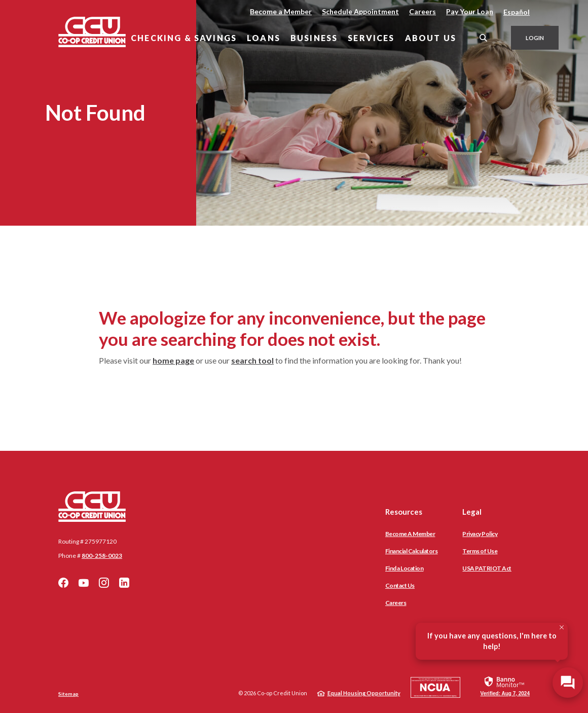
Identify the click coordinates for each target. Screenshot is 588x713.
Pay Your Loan (470, 11)
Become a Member (281, 11)
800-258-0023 (102, 556)
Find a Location (405, 568)
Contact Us (400, 585)
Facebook (63, 583)
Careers (422, 11)
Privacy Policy (480, 534)
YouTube (84, 583)
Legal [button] (472, 512)
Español (517, 12)
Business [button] (314, 38)
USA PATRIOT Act (487, 568)
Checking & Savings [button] (184, 38)
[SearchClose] (484, 38)
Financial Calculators (412, 551)
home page (173, 360)
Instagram (104, 583)
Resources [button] (404, 512)
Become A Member (410, 534)
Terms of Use (480, 551)
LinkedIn (124, 583)
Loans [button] (264, 38)
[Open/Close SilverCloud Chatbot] (568, 683)
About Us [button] (431, 38)
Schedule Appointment (360, 11)
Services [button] (371, 38)
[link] (505, 686)
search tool (252, 360)
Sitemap (68, 694)
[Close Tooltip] (562, 627)
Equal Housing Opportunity (364, 693)
